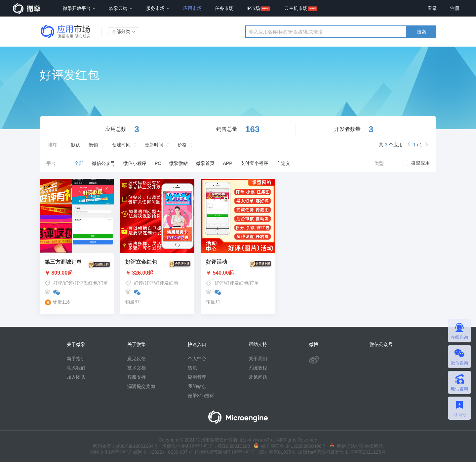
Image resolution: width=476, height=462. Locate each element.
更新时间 (154, 145)
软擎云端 (121, 8)
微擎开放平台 (79, 8)
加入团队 (76, 377)
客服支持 (137, 377)
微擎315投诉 (201, 396)
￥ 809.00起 (77, 273)
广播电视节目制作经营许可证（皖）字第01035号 (244, 452)
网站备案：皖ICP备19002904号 (126, 446)
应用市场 (192, 8)
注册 (455, 8)
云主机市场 (296, 8)
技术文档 (137, 368)
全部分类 (124, 31)
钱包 (192, 368)
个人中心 (197, 359)
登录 (432, 8)
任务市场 (224, 8)
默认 (76, 145)
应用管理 (197, 377)
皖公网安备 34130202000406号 (290, 446)
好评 (58, 283)
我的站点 (197, 386)
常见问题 (258, 377)
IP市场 (253, 8)
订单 (103, 283)
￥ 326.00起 (157, 273)
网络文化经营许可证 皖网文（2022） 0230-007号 (141, 452)
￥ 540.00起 (238, 273)
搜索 (421, 32)
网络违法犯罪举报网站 (357, 446)
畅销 (93, 145)
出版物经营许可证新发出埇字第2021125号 (340, 452)
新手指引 (76, 359)
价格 (182, 145)
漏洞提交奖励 (141, 386)
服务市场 (158, 8)
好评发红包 (86, 283)
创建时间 (121, 145)
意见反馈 (137, 359)
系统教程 (258, 368)
